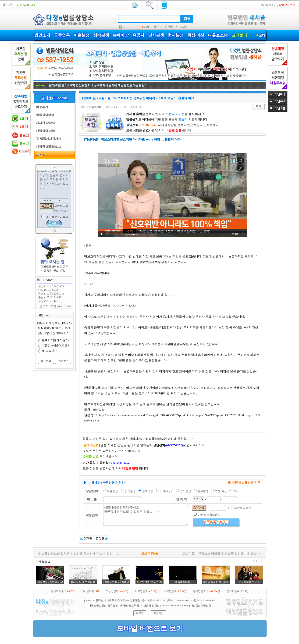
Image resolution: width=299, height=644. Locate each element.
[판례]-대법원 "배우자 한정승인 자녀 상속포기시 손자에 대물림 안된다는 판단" (97, 85)
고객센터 (239, 35)
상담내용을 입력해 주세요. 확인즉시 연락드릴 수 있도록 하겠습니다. (146, 515)
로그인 (140, 613)
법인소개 (42, 35)
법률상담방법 (44, 115)
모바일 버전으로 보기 (150, 628)
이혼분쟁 (82, 35)
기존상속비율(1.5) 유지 (56, 345)
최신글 (169, 27)
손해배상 (121, 35)
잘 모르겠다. (50, 351)
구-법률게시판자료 (48, 139)
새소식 (40, 155)
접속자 (157, 27)
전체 (262, 35)
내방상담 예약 (45, 131)
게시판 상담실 (45, 123)
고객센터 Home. (54, 98)
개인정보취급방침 (201, 605)
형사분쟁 (176, 35)
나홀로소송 (218, 35)
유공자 (138, 35)
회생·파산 (196, 35)
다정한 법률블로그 (48, 147)
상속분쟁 (101, 35)
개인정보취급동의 (57, 217)
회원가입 (158, 613)
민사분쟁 (156, 35)
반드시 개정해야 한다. (56, 340)
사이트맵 (181, 27)
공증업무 (62, 35)
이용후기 (41, 107)
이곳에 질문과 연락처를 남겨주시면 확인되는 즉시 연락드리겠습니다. (54, 185)
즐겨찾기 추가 (268, 5)
